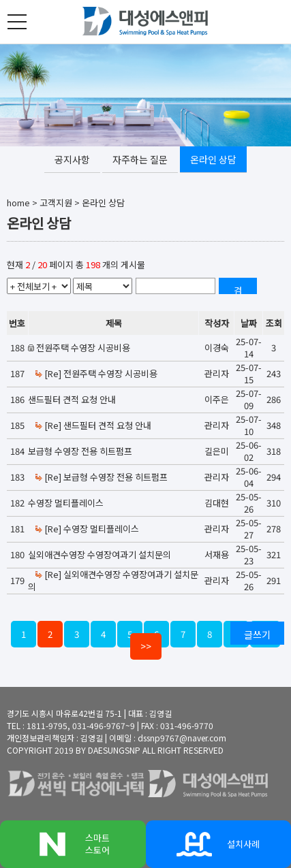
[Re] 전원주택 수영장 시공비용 (96, 373)
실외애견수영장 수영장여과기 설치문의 (99, 554)
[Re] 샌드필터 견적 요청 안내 (93, 425)
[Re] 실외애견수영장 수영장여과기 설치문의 (113, 580)
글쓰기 (257, 634)
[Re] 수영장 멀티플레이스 (87, 529)
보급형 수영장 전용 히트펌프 (80, 451)
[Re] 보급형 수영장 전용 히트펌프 (101, 477)
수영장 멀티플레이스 (66, 503)
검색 (238, 289)
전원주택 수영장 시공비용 (83, 348)
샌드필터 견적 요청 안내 (72, 399)
